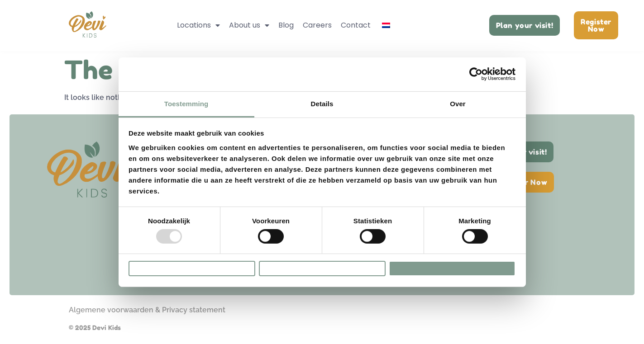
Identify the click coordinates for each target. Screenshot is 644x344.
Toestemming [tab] (186, 98)
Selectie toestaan (322, 268)
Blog (286, 25)
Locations (198, 25)
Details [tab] (322, 98)
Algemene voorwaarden (111, 310)
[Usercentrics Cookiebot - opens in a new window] (476, 69)
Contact (356, 25)
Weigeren (192, 268)
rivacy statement (196, 310)
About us (249, 25)
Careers (317, 25)
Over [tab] (458, 98)
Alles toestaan (452, 268)
